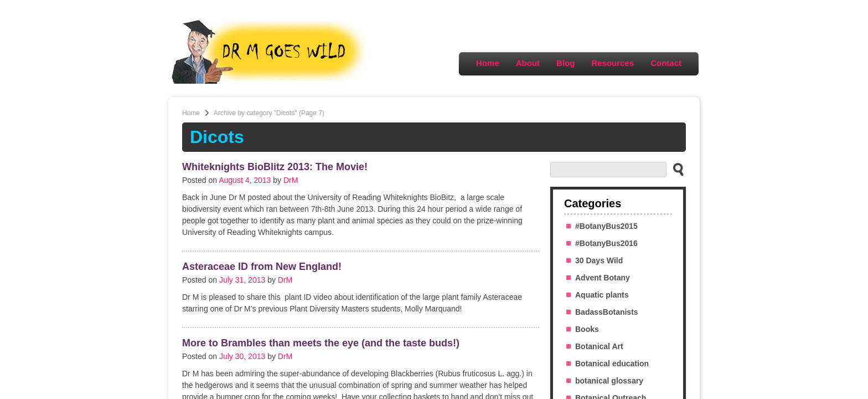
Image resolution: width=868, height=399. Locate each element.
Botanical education (612, 364)
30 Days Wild (599, 260)
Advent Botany (603, 278)
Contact (666, 63)
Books (587, 329)
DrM (291, 180)
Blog (565, 63)
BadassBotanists (607, 312)
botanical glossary (609, 381)
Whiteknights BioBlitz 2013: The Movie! (275, 167)
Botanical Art (599, 346)
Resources (613, 63)
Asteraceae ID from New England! (262, 267)
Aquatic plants (602, 295)
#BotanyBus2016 (606, 243)
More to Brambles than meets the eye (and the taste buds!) (321, 343)
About (528, 63)
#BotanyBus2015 (606, 226)
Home (488, 63)
